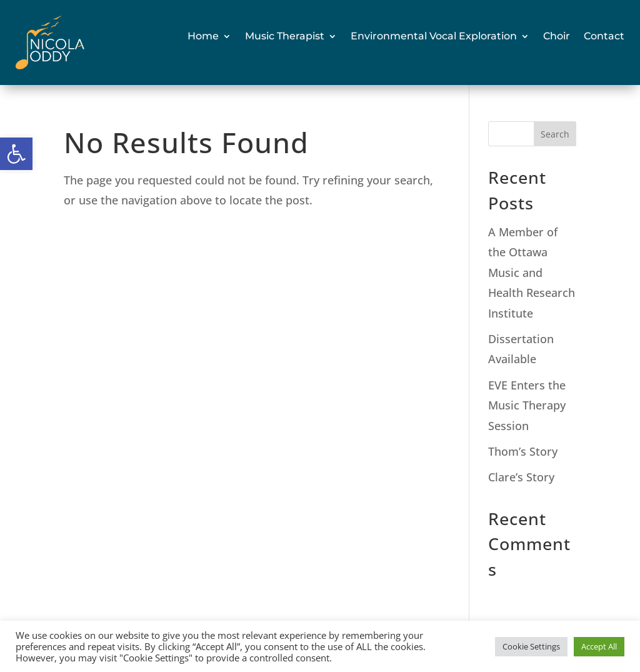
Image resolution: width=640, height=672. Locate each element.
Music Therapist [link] (285, 36)
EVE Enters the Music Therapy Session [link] (527, 405)
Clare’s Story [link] (521, 477)
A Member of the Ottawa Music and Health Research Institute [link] (532, 273)
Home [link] (203, 36)
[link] (16, 154)
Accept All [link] (599, 646)
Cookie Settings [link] (531, 646)
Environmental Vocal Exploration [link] (434, 36)
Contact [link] (604, 36)
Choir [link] (557, 36)
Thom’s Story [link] (523, 451)
